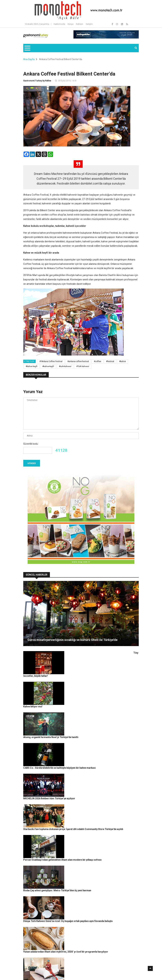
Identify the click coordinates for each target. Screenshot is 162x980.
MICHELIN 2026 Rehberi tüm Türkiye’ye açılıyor (79, 727)
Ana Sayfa (29, 59)
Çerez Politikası (113, 970)
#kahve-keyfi (48, 366)
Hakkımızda (59, 24)
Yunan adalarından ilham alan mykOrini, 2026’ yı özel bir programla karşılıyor (96, 819)
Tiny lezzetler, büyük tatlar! (68, 653)
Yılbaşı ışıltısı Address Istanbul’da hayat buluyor (80, 837)
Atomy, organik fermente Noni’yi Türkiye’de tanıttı (81, 690)
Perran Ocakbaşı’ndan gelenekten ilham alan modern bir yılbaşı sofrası (93, 764)
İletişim (89, 24)
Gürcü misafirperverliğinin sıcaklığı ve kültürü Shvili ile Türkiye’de (72, 640)
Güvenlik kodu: (31, 444)
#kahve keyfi (32, 366)
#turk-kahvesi (65, 366)
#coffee (97, 361)
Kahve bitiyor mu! (63, 671)
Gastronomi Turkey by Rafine (37, 81)
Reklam (80, 24)
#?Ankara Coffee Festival (51, 361)
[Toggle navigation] (27, 48)
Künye (71, 24)
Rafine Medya (41, 970)
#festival (110, 361)
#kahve (123, 361)
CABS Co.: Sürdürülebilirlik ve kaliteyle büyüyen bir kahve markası (90, 708)
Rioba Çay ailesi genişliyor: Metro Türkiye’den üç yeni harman (87, 782)
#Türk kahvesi (83, 366)
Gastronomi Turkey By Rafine (63, 970)
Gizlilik (100, 970)
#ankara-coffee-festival (78, 361)
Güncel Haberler (33, 976)
